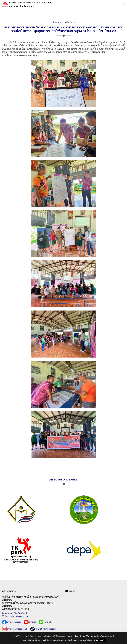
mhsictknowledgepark (15, 629)
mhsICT (30, 622)
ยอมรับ (102, 640)
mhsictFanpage (12, 622)
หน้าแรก (57, 22)
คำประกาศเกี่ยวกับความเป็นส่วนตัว (102, 636)
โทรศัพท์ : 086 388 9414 (14, 613)
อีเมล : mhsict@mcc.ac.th (15, 616)
